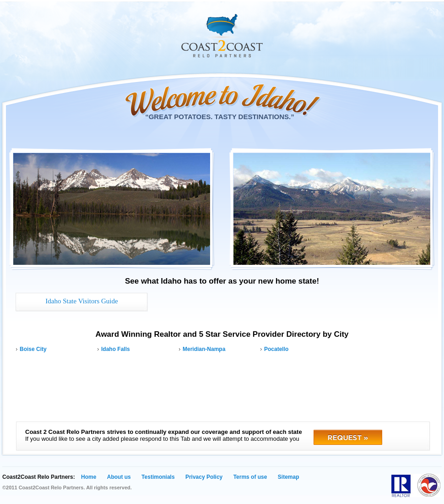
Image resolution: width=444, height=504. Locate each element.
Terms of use (250, 477)
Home (89, 477)
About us (119, 477)
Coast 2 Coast (222, 36)
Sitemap (289, 477)
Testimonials (158, 477)
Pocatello (276, 349)
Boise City (33, 349)
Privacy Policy (204, 477)
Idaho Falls (116, 349)
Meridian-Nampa (204, 349)
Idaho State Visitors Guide (81, 301)
